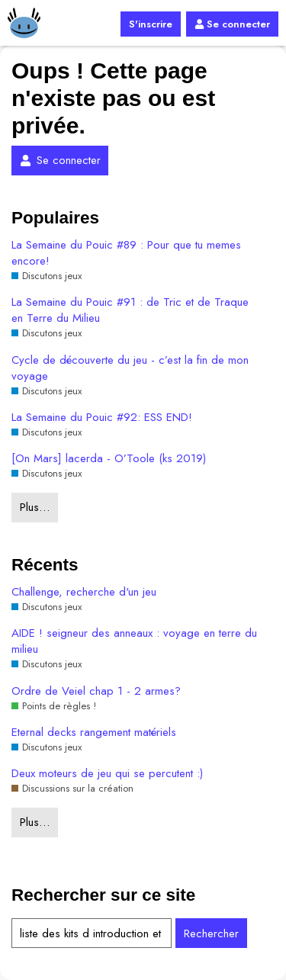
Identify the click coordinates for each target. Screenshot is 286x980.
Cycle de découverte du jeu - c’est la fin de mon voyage (130, 368)
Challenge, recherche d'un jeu (84, 592)
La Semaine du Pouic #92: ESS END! (102, 418)
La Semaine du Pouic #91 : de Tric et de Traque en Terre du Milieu (130, 310)
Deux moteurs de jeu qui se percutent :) (107, 774)
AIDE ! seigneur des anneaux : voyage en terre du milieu (134, 641)
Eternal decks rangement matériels (94, 733)
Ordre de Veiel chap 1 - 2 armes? (96, 691)
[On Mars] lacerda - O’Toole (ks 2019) (109, 459)
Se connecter (232, 24)
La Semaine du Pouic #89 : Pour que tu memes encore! (126, 253)
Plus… (35, 507)
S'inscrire (151, 24)
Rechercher (211, 933)
